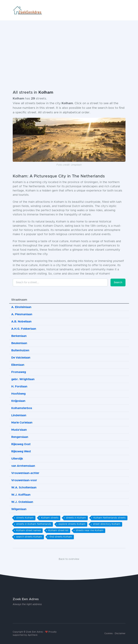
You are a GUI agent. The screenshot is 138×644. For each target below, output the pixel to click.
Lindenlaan (19, 415)
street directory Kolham (107, 524)
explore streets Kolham (72, 524)
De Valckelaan (21, 358)
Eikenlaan (18, 365)
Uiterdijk (17, 459)
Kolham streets (50, 518)
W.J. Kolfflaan (21, 495)
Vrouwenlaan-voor (24, 480)
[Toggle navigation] (124, 10)
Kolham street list (58, 530)
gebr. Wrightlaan (23, 379)
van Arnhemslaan (23, 466)
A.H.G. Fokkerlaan (24, 329)
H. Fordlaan (19, 387)
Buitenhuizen (20, 350)
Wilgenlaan (19, 509)
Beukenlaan (19, 343)
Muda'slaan (19, 430)
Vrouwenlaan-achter (25, 473)
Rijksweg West (21, 451)
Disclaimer (120, 634)
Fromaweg (19, 372)
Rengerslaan (20, 437)
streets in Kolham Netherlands (34, 524)
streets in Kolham (76, 518)
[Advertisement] (69, 47)
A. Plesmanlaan (22, 314)
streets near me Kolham (90, 530)
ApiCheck (33, 635)
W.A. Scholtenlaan (24, 488)
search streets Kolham (29, 537)
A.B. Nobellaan (21, 322)
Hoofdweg (18, 394)
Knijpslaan (18, 401)
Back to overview (69, 559)
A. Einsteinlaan (21, 307)
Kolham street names (29, 530)
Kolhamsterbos (22, 408)
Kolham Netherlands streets (110, 518)
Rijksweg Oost (21, 444)
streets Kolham (25, 518)
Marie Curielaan (22, 423)
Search (118, 282)
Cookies (108, 634)
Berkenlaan (19, 336)
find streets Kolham (61, 537)
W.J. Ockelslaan (22, 502)
